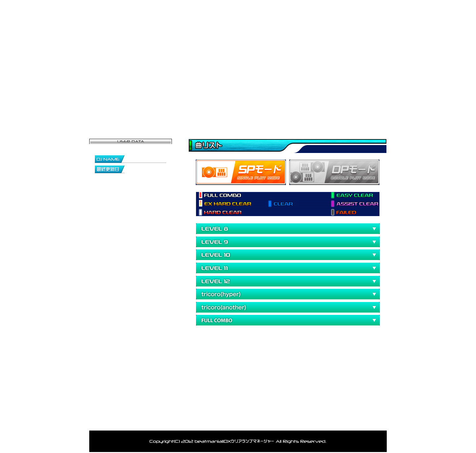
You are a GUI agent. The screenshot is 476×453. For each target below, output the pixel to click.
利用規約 (309, 422)
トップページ (114, 111)
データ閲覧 (263, 111)
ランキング (312, 111)
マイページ (164, 111)
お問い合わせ (362, 111)
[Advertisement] (266, 358)
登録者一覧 (213, 111)
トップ (127, 422)
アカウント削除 (272, 422)
